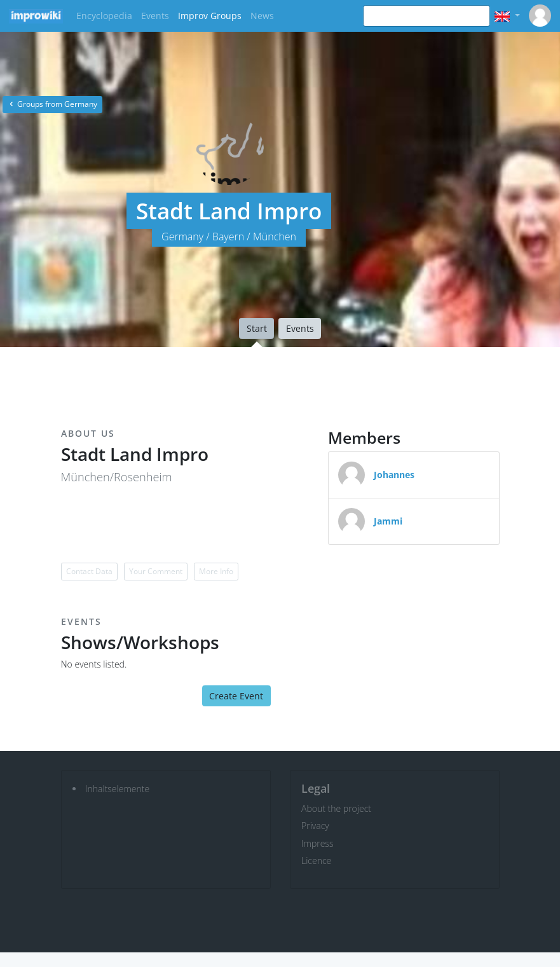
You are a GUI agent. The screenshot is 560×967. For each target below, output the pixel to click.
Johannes (394, 475)
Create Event (236, 696)
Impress (317, 843)
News (262, 16)
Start (257, 328)
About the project (336, 808)
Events (155, 16)
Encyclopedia (104, 16)
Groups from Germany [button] (52, 104)
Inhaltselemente (117, 789)
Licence (316, 861)
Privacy (315, 826)
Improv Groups (210, 16)
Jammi (388, 521)
